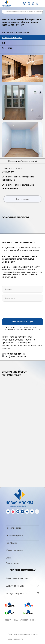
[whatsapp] (33, 4)
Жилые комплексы (14, 550)
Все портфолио (23, 199)
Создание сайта (15, 639)
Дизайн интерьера (14, 535)
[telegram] (37, 4)
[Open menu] (42, 4)
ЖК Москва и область (12, 38)
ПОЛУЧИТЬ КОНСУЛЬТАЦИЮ (22, 322)
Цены (8, 558)
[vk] (8, 512)
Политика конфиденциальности (23, 634)
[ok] (22, 512)
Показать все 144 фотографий (23, 161)
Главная (10, 12)
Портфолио (21, 12)
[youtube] (32, 512)
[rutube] (37, 512)
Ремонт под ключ (14, 528)
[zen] (18, 512)
